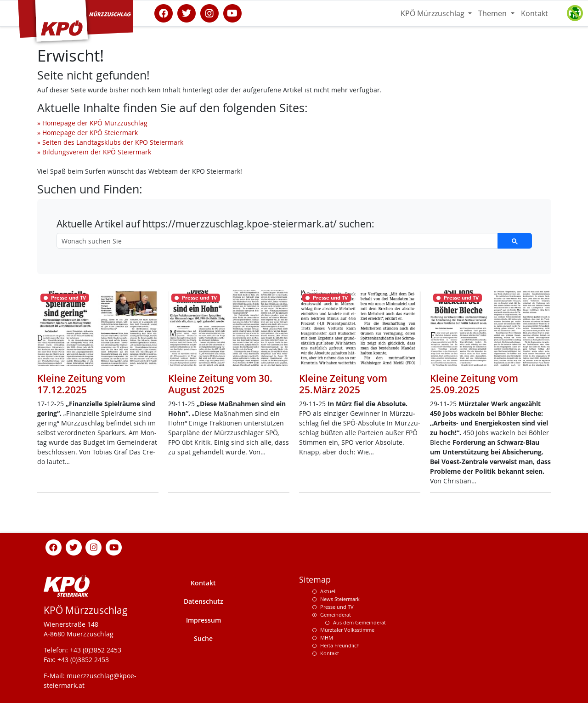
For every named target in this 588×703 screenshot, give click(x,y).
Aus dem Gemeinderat (359, 622)
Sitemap (315, 580)
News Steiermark (340, 599)
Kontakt (534, 13)
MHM (327, 638)
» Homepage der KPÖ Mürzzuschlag (92, 123)
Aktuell (328, 591)
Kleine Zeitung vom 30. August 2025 (220, 384)
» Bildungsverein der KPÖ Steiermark (94, 152)
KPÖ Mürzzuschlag (433, 13)
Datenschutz (204, 601)
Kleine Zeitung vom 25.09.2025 (474, 384)
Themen (493, 13)
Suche (203, 638)
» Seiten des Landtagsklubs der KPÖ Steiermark (110, 142)
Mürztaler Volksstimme (347, 630)
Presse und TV (337, 607)
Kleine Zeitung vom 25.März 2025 (343, 384)
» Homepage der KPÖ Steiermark (88, 133)
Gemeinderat (336, 615)
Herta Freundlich (340, 645)
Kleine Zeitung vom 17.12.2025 (81, 384)
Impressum (204, 620)
